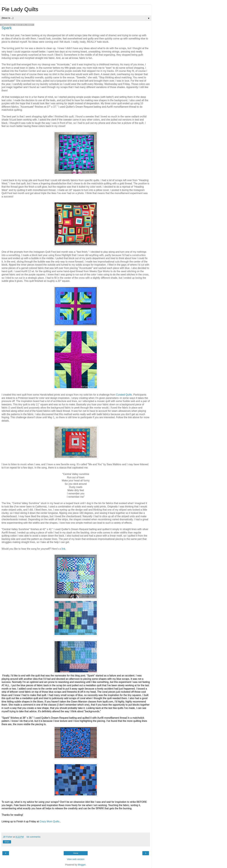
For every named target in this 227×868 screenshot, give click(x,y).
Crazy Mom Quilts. (50, 821)
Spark (7, 28)
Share (7, 842)
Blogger (82, 865)
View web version (76, 859)
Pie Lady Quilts (20, 9)
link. (64, 549)
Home (76, 853)
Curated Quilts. (124, 395)
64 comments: (34, 837)
